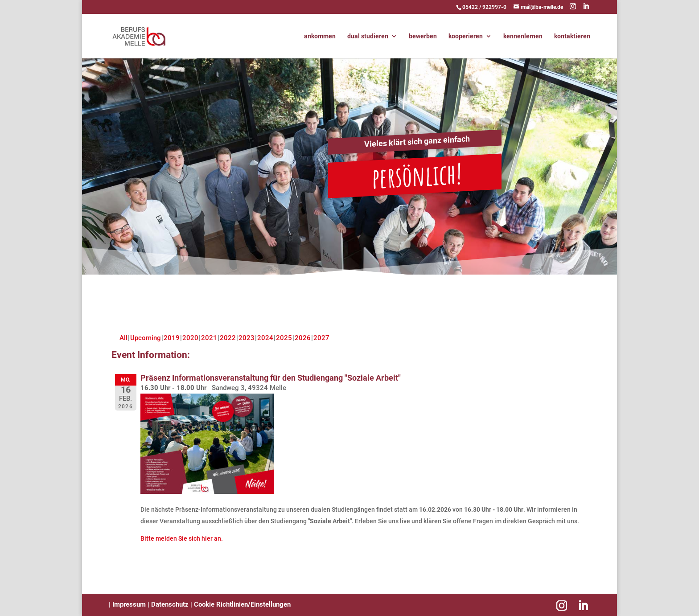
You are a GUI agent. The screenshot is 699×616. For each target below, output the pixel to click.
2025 (284, 338)
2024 (265, 338)
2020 (190, 338)
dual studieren (368, 36)
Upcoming (146, 338)
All (123, 338)
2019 (172, 338)
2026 (303, 338)
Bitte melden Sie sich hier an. (182, 538)
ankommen (320, 36)
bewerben (423, 36)
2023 (247, 338)
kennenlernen (523, 36)
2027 (321, 338)
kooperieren (466, 36)
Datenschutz (170, 604)
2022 (228, 338)
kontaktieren (572, 36)
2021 (209, 338)
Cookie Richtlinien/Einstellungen (242, 604)
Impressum (128, 604)
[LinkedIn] (586, 6)
